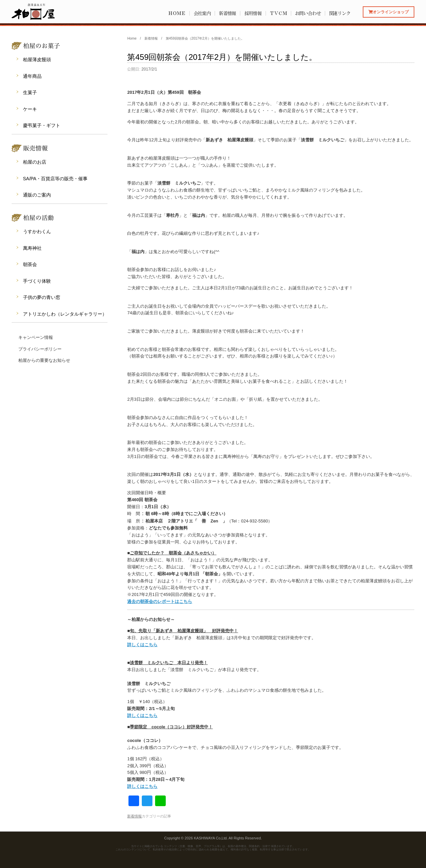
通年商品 (32, 76)
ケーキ (30, 109)
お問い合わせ (308, 13)
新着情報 (228, 13)
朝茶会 (30, 264)
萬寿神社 (32, 248)
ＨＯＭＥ (177, 13)
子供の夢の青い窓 (42, 297)
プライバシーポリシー (40, 349)
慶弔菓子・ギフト (42, 125)
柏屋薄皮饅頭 (37, 60)
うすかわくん (37, 231)
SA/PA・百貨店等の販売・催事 (55, 179)
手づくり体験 (37, 281)
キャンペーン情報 (36, 337)
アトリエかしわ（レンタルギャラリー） (65, 314)
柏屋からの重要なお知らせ (44, 360)
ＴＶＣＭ (278, 13)
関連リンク (340, 13)
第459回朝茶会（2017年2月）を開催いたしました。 (222, 57)
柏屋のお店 (35, 162)
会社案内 (202, 13)
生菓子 (30, 92)
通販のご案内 (37, 195)
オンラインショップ (389, 12)
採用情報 (253, 13)
